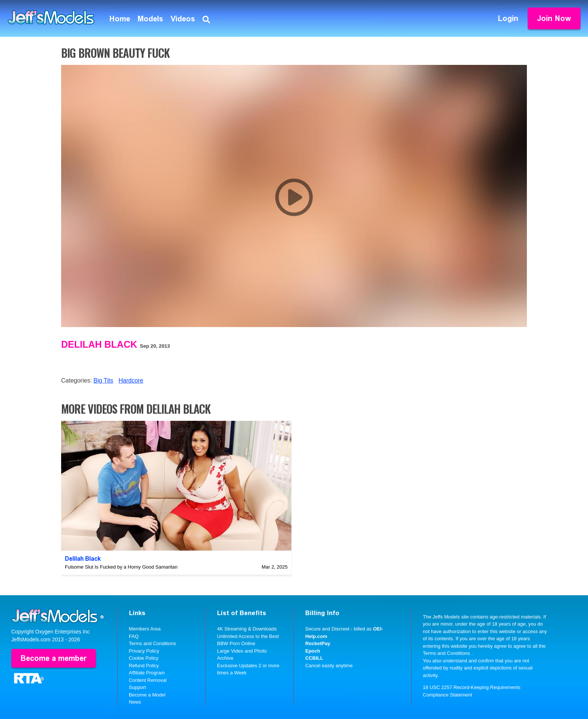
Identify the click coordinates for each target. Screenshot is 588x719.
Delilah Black (99, 344)
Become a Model (147, 695)
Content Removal (148, 680)
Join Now (554, 18)
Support (138, 687)
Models (150, 19)
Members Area (145, 629)
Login (508, 18)
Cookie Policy (144, 658)
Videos (183, 19)
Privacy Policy (144, 651)
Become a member (54, 658)
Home (120, 19)
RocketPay (318, 643)
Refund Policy (144, 666)
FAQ (134, 636)
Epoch (313, 651)
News (135, 702)
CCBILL (314, 658)
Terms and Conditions (153, 643)
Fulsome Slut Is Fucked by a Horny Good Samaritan (121, 567)
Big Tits (103, 381)
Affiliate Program (147, 673)
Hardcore (131, 381)
